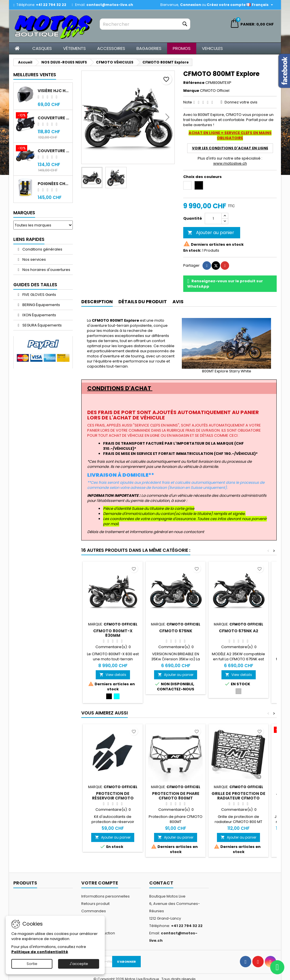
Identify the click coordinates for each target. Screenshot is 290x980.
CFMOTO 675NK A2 (239, 631)
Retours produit (95, 904)
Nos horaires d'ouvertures (46, 270)
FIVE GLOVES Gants (39, 295)
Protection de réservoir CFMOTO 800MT (113, 798)
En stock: (192, 251)
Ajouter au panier (211, 233)
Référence (194, 83)
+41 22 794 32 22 (51, 5)
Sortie (32, 964)
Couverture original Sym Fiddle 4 (54, 151)
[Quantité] (213, 219)
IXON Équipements (39, 315)
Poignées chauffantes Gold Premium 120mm (54, 184)
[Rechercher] (145, 24)
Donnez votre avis (241, 102)
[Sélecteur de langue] (260, 5)
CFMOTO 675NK (176, 631)
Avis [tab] (178, 302)
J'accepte (79, 964)
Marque (191, 91)
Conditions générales (42, 249)
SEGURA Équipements (42, 325)
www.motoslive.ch (230, 163)
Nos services (34, 259)
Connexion (191, 5)
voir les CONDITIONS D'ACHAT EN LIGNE (230, 148)
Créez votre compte (226, 5)
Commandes (94, 911)
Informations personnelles (105, 896)
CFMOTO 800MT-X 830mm (113, 633)
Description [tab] (97, 302)
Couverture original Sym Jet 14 (54, 118)
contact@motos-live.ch (110, 5)
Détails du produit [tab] (143, 302)
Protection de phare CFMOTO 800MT (176, 796)
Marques (24, 213)
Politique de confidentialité (40, 952)
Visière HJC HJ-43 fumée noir (54, 91)
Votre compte (100, 883)
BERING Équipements (41, 305)
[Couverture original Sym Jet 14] (25, 116)
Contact (161, 883)
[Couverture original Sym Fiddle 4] (25, 149)
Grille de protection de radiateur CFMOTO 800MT (238, 798)
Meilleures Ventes (35, 75)
